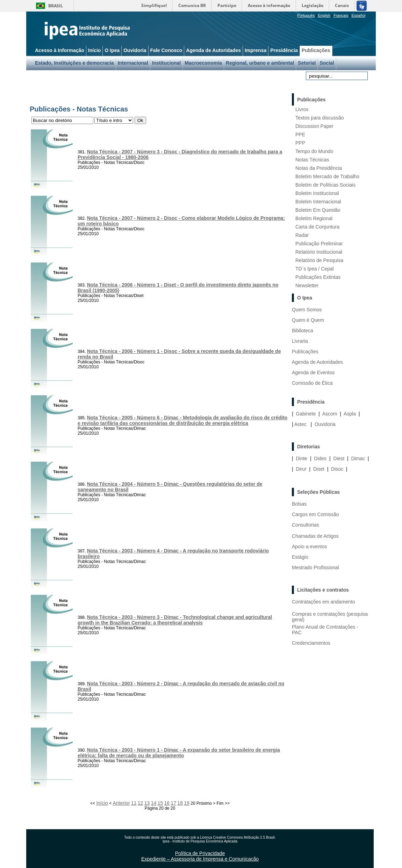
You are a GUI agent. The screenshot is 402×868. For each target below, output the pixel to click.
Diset (319, 469)
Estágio (300, 557)
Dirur (301, 469)
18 (180, 803)
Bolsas (299, 504)
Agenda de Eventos (313, 372)
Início (102, 803)
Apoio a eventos (309, 547)
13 (147, 803)
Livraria (300, 341)
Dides (320, 458)
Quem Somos (307, 310)
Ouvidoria (325, 424)
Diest (339, 458)
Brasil (56, 6)
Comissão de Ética (312, 383)
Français (341, 15)
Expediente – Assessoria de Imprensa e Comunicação (200, 859)
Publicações (305, 352)
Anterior (121, 803)
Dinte (301, 458)
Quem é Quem (308, 320)
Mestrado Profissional (315, 567)
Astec (300, 424)
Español (358, 15)
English (324, 15)
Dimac (358, 458)
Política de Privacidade (200, 853)
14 (154, 803)
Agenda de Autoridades (317, 362)
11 (134, 803)
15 (160, 803)
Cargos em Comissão (315, 514)
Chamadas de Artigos (315, 536)
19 (187, 803)
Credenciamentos (311, 643)
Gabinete (306, 414)
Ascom (330, 414)
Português (306, 15)
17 (173, 803)
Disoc (337, 469)
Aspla (350, 414)
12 (141, 803)
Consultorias (306, 525)
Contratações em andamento (324, 602)
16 (167, 803)
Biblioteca (303, 331)
